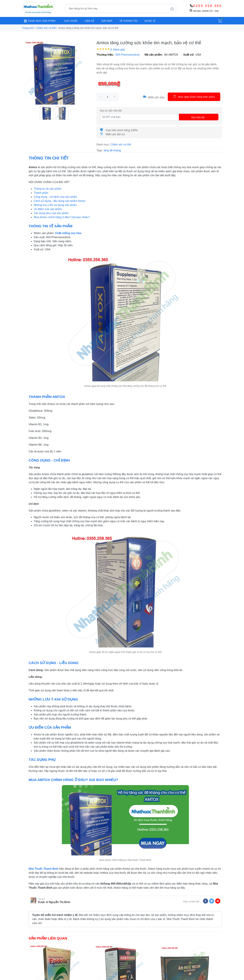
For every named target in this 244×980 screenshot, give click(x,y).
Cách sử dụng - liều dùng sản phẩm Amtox (60, 201)
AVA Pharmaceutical (127, 55)
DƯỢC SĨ (150, 21)
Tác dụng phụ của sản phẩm (51, 213)
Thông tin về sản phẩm (48, 189)
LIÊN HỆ (89, 21)
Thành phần (41, 193)
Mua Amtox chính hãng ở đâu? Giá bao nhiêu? (62, 217)
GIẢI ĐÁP (107, 21)
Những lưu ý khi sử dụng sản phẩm (55, 205)
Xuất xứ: (189, 55)
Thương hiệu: (105, 55)
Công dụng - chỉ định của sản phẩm (55, 197)
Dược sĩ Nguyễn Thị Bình (54, 902)
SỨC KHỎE (71, 21)
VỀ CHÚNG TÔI (128, 21)
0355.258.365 (208, 6)
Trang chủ (28, 28)
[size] (108, 97)
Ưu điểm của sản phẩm (48, 209)
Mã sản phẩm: (154, 55)
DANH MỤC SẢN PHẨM (39, 21)
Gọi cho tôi (198, 117)
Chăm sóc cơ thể (46, 28)
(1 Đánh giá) (117, 50)
